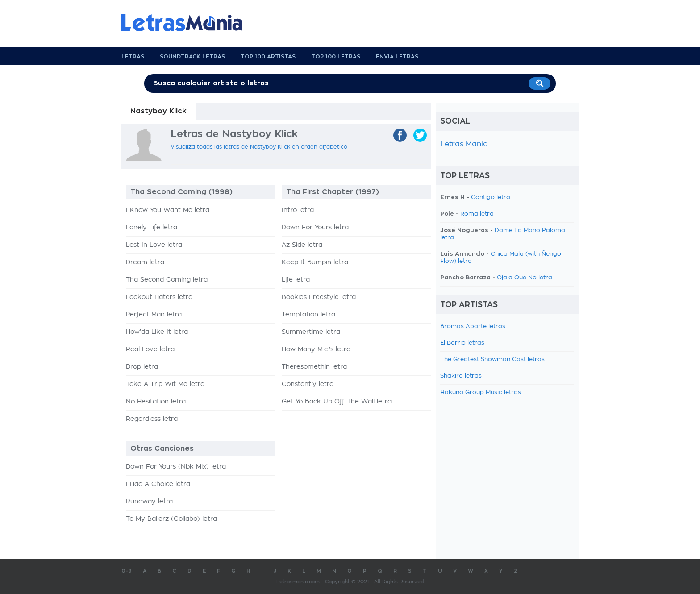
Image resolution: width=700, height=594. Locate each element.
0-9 (127, 571)
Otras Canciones (162, 449)
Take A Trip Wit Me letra (165, 384)
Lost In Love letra (154, 245)
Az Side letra (302, 245)
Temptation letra (308, 315)
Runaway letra (149, 502)
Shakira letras (461, 376)
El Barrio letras (462, 343)
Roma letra (477, 214)
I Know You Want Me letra (168, 210)
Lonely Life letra (152, 228)
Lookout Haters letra (159, 297)
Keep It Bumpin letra (315, 262)
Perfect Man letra (154, 315)
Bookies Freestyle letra (319, 297)
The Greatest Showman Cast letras (492, 359)
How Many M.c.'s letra (316, 349)
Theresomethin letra (314, 367)
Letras (133, 57)
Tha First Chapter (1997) (333, 192)
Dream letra (145, 262)
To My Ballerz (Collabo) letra (171, 519)
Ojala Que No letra (525, 278)
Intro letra (298, 210)
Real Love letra (150, 349)
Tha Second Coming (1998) (181, 192)
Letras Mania (464, 144)
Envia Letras (397, 57)
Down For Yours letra (315, 228)
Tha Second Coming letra (167, 280)
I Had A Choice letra (158, 484)
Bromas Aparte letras (473, 326)
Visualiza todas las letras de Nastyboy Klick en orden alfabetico (259, 147)
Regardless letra (152, 419)
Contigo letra (491, 197)
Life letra (296, 280)
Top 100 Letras (336, 57)
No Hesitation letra (156, 402)
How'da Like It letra (157, 332)
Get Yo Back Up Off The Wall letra (337, 402)
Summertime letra (311, 332)
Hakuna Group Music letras (481, 393)
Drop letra (142, 367)
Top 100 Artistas (268, 57)
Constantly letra (308, 384)
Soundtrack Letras (192, 57)
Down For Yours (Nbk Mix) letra (176, 467)
